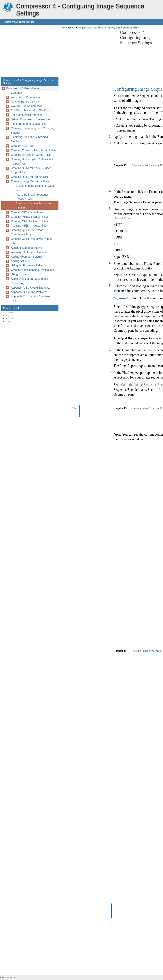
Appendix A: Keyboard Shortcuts (30, 288)
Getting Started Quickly (25, 102)
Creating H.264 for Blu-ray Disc (30, 177)
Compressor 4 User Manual (19, 22)
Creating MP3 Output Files (27, 212)
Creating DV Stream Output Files (31, 155)
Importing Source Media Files (29, 124)
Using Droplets (20, 274)
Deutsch (9, 313)
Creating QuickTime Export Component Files (27, 232)
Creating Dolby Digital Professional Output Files (32, 161)
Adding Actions (20, 261)
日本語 (8, 321)
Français (9, 318)
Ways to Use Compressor (26, 106)
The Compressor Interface (27, 115)
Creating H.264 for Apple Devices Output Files (31, 170)
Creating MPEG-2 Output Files (29, 221)
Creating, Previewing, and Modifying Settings (33, 130)
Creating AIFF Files (23, 146)
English (9, 315)
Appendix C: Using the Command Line (31, 299)
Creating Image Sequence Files (122, 27)
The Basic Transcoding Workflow (31, 110)
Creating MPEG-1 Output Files (29, 217)
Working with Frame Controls (28, 252)
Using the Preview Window (27, 265)
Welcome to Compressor (26, 97)
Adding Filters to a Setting (26, 248)
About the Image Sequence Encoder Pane (32, 197)
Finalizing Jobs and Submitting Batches (29, 139)
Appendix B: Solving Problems (29, 292)
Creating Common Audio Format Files (34, 150)
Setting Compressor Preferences (31, 119)
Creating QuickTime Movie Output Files (31, 241)
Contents (16, 93)
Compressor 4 (8, 7)
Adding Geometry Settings (27, 257)
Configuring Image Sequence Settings (33, 206)
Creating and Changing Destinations (33, 270)
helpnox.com (14, 977)
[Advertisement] (89, 54)
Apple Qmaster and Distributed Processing (29, 281)
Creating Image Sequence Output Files (36, 188)
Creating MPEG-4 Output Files (29, 226)
